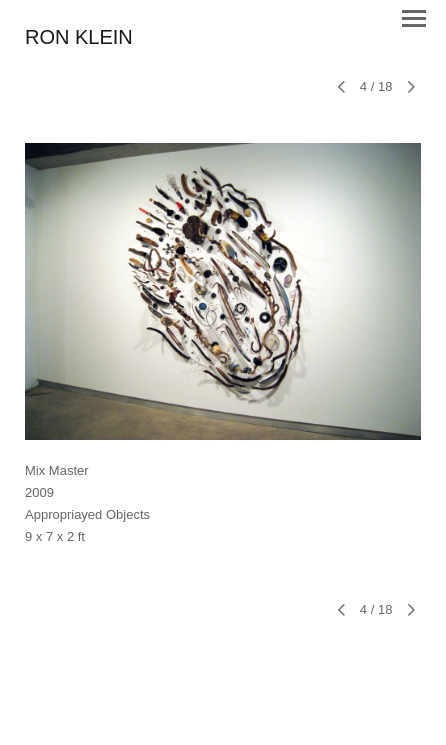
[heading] (79, 38)
